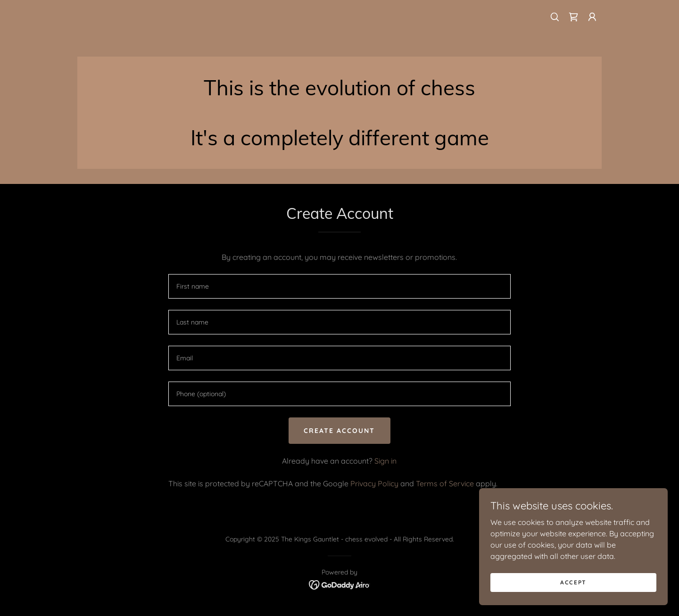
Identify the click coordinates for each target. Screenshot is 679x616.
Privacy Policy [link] (374, 483)
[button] (592, 17)
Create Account (339, 431)
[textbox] (339, 286)
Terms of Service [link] (445, 483)
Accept (573, 582)
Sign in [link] (385, 461)
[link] (573, 17)
